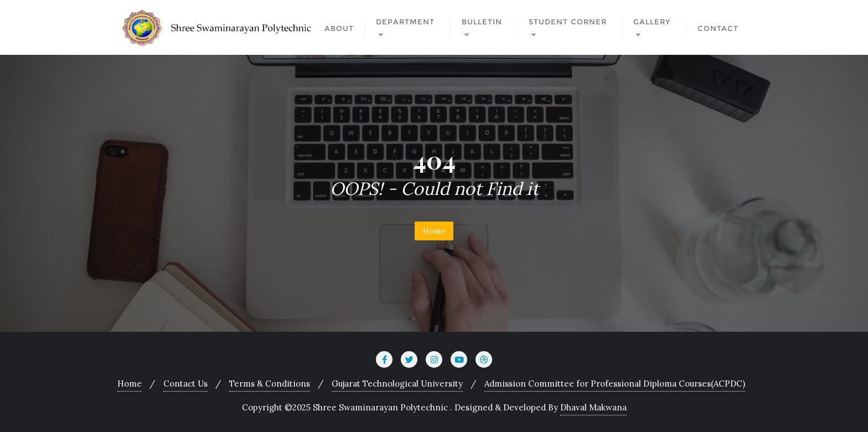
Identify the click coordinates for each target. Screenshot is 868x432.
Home (434, 231)
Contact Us (185, 384)
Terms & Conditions (270, 384)
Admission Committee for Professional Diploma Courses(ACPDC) (615, 384)
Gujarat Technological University (397, 384)
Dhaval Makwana (593, 407)
